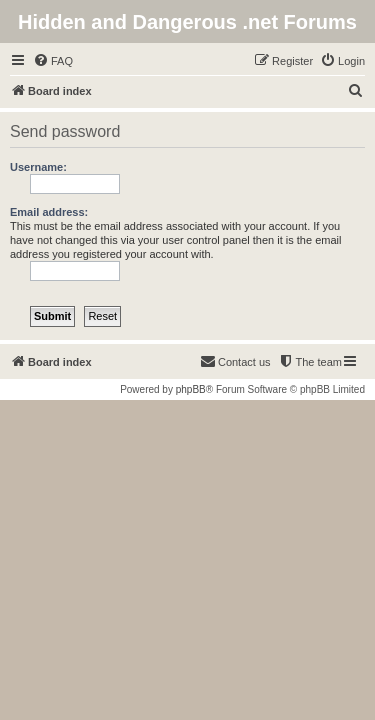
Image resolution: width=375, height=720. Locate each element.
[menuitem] (53, 61)
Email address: (49, 212)
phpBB (191, 389)
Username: (38, 167)
